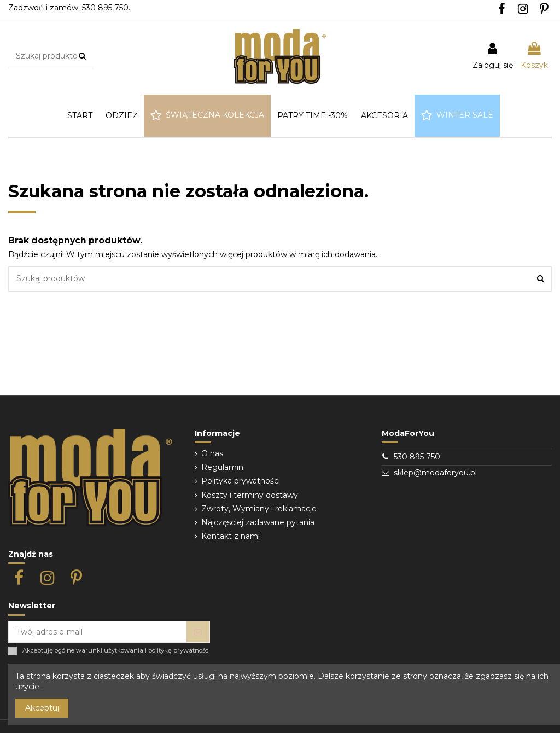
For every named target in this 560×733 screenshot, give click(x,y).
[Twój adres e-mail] (98, 632)
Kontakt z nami (231, 536)
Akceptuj (42, 708)
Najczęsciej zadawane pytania (258, 522)
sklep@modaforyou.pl (435, 473)
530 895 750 (417, 457)
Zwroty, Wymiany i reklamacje (259, 509)
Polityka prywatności (241, 481)
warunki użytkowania (110, 651)
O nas (212, 453)
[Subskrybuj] (198, 632)
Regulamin (222, 467)
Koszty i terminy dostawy (250, 495)
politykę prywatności (179, 651)
